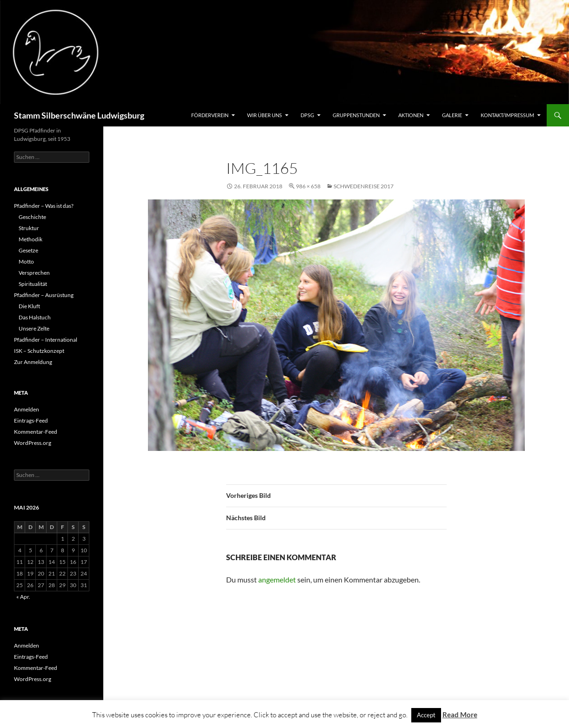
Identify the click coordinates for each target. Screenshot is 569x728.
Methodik (30, 239)
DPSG (307, 115)
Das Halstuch (35, 317)
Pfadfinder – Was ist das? (44, 206)
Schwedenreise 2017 (364, 186)
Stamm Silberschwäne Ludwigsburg (79, 115)
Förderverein (210, 115)
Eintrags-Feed (31, 420)
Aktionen (411, 115)
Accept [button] (426, 715)
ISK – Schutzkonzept (39, 351)
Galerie (452, 115)
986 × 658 (308, 186)
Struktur (29, 228)
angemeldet (277, 579)
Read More (460, 715)
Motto (26, 261)
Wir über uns (264, 115)
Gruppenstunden (356, 115)
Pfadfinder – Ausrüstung (44, 295)
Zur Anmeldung (33, 362)
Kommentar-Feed (36, 432)
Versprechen (34, 273)
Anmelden (27, 409)
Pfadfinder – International (46, 340)
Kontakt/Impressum (507, 115)
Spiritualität (33, 284)
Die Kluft (29, 306)
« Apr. (23, 597)
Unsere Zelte (34, 328)
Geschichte (32, 217)
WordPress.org (33, 443)
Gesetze (28, 250)
